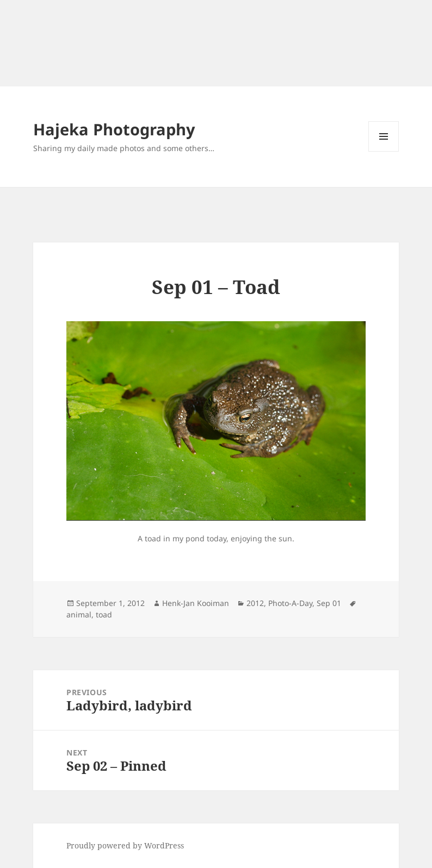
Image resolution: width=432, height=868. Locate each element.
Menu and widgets (384, 151)
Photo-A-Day (290, 603)
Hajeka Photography (114, 129)
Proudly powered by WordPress (125, 845)
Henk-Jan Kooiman (196, 603)
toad (104, 614)
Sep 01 (329, 603)
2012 (255, 603)
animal (79, 614)
